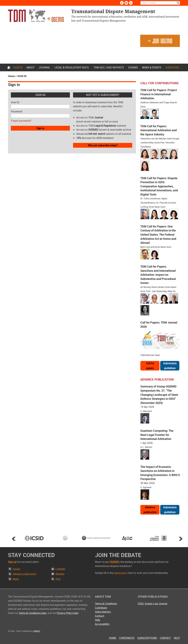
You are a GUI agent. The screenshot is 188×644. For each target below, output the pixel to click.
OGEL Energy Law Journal (153, 604)
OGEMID (133, 67)
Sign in (18, 67)
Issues (16, 569)
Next (181, 539)
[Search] (160, 3)
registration (121, 573)
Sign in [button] (40, 128)
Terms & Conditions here (33, 613)
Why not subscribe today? (103, 145)
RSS (58, 579)
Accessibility (102, 624)
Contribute (101, 608)
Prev (14, 539)
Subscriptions (103, 612)
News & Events (152, 67)
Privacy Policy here (68, 613)
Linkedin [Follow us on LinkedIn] (122, 3)
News (16, 579)
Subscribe (172, 67)
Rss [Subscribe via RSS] (131, 3)
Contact (100, 616)
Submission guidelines (170, 366)
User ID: (15, 102)
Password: (17, 111)
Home (9, 67)
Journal (44, 67)
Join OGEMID (160, 41)
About (30, 67)
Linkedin (60, 569)
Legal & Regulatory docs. (72, 67)
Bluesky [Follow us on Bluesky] (126, 3)
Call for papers (150, 366)
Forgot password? (21, 121)
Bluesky (60, 574)
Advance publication (150, 510)
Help (98, 620)
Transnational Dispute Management (36, 16)
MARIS (37, 631)
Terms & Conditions (106, 604)
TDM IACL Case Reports (109, 67)
